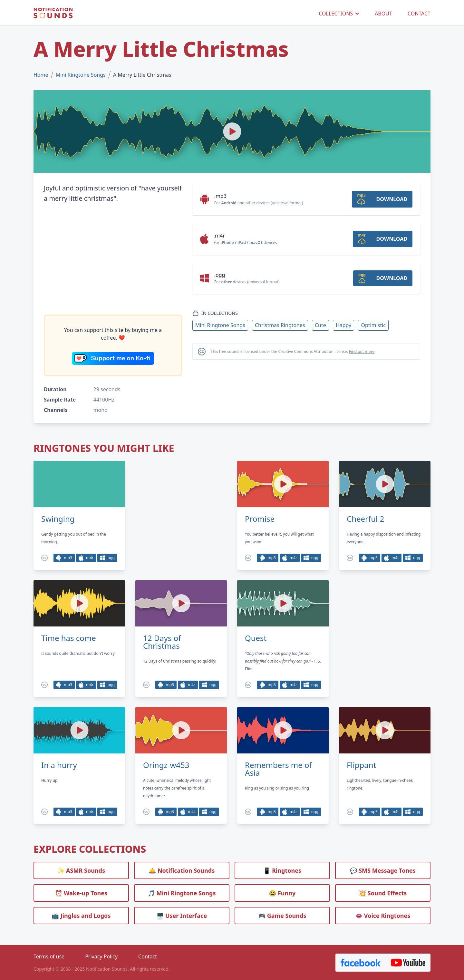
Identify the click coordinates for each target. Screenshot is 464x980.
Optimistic (373, 325)
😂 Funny (282, 893)
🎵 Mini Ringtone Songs (182, 893)
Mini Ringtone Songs (81, 75)
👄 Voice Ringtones (383, 916)
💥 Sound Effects (383, 893)
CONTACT (419, 14)
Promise (260, 519)
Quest (256, 638)
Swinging (58, 519)
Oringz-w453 (166, 765)
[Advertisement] (113, 259)
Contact (148, 956)
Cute (320, 325)
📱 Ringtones (282, 870)
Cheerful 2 (365, 519)
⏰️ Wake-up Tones (81, 893)
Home (41, 75)
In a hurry (59, 765)
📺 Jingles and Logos (81, 916)
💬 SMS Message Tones (383, 870)
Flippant (361, 765)
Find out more (362, 351)
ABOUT (383, 14)
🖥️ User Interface (182, 916)
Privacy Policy (101, 956)
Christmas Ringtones (280, 325)
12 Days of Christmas (162, 642)
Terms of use (49, 956)
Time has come (69, 638)
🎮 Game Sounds (282, 916)
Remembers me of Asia (278, 769)
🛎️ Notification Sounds (182, 870)
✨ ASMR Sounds (81, 870)
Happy (343, 325)
